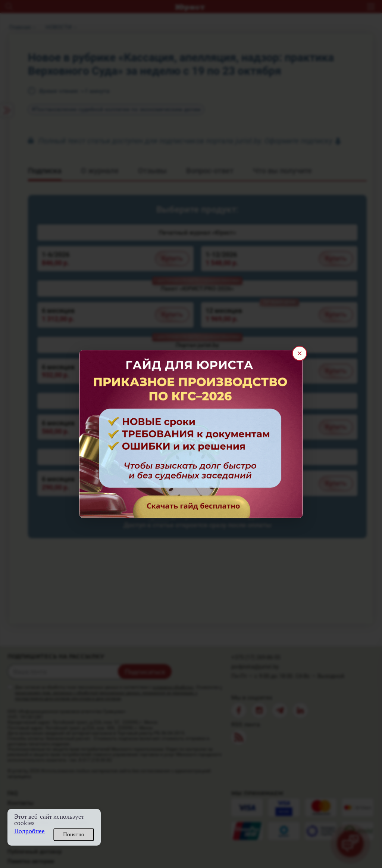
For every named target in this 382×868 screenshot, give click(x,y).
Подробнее (29, 831)
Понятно (74, 834)
